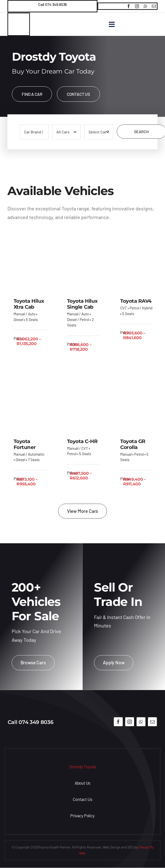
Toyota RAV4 (136, 301)
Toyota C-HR (82, 442)
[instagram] (137, 6)
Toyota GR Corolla (133, 445)
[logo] (82, 713)
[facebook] (129, 6)
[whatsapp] (145, 6)
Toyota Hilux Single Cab (82, 304)
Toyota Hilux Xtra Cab (29, 304)
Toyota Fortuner (25, 445)
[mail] (154, 6)
